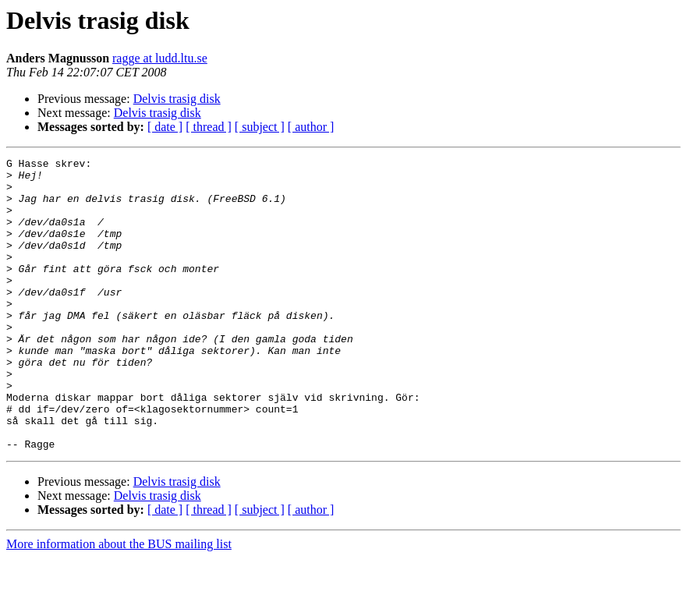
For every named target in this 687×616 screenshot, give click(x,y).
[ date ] (165, 127)
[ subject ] (260, 127)
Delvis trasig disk (177, 99)
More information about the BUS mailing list (119, 602)
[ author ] (311, 127)
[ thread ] (209, 127)
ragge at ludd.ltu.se (160, 58)
